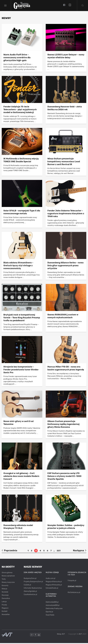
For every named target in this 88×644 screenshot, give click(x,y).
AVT (80, 635)
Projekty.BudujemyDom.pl (33, 583)
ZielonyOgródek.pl (30, 592)
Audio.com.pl (50, 579)
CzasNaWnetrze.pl (30, 595)
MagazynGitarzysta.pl (54, 583)
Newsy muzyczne (8, 583)
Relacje (4, 590)
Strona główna (7, 574)
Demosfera (6, 599)
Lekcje (4, 603)
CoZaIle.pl (27, 586)
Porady (4, 606)
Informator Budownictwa (33, 589)
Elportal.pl (49, 613)
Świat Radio (50, 616)
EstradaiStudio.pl (52, 589)
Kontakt (5, 612)
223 (59, 552)
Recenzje (5, 596)
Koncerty (5, 586)
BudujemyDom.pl (30, 579)
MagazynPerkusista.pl (54, 586)
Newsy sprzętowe (8, 577)
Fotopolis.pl (72, 582)
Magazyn (5, 609)
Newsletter (6, 615)
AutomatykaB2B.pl (53, 606)
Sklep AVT (61, 635)
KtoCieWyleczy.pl (74, 593)
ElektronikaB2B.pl (52, 603)
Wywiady (5, 593)
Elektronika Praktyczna (54, 609)
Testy (4, 580)
